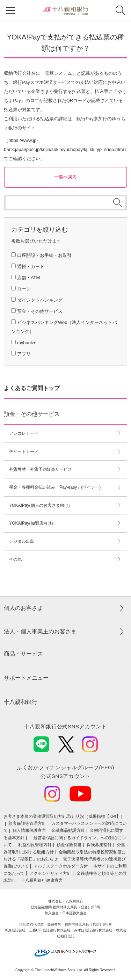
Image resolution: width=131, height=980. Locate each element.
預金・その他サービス (40, 311)
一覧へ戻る (65, 177)
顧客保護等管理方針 (27, 823)
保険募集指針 (99, 845)
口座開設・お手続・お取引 (44, 255)
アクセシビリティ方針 (50, 873)
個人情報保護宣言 (29, 830)
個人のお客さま (23, 608)
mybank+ (26, 343)
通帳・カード (31, 266)
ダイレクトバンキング (40, 300)
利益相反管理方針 (35, 845)
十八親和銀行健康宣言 (42, 880)
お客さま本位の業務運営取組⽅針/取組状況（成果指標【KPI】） (64, 816)
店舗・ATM (28, 278)
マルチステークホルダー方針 (61, 866)
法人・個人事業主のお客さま (40, 631)
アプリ (24, 354)
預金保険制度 (69, 845)
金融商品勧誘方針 (68, 830)
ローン (24, 289)
